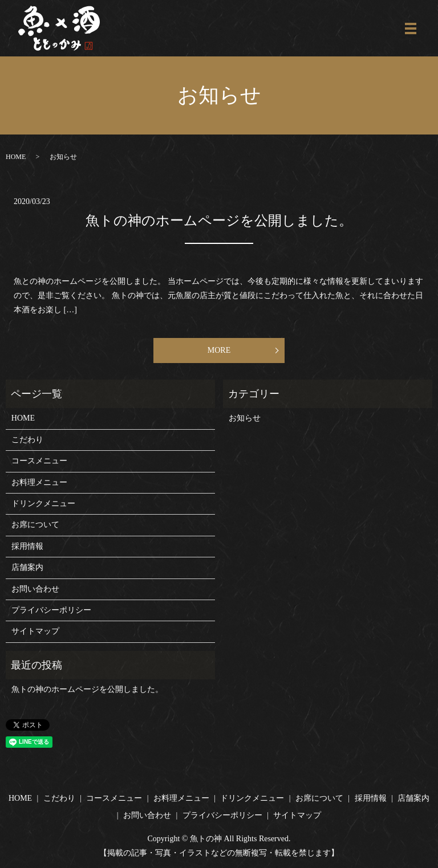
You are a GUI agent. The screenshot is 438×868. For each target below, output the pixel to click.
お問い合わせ (35, 589)
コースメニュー (39, 461)
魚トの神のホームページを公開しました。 (219, 221)
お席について (35, 525)
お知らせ (245, 418)
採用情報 (27, 546)
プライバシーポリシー (51, 610)
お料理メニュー (39, 482)
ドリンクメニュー (43, 504)
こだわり (27, 440)
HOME (16, 157)
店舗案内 (27, 567)
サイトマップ (35, 631)
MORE (219, 350)
